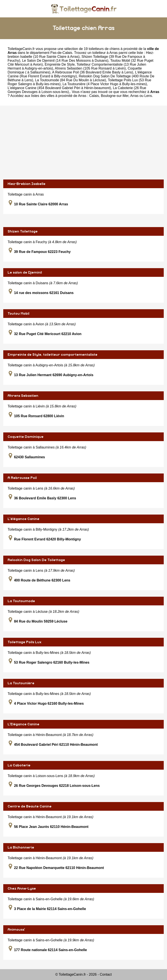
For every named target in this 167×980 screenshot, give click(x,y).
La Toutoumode (21, 601)
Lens (148, 96)
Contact (106, 974)
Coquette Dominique (26, 437)
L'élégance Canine (23, 519)
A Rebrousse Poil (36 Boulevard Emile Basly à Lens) (93, 72)
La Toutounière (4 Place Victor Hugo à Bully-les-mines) (105, 84)
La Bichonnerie (21, 847)
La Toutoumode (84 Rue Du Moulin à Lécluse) (70, 80)
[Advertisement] (83, 143)
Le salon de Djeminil (25, 272)
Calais (94, 96)
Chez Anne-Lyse (22, 889)
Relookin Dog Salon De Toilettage (36, 560)
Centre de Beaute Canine (30, 806)
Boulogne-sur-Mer (115, 96)
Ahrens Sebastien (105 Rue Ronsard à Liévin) (90, 68)
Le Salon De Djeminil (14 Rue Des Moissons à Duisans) (65, 61)
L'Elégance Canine (23, 724)
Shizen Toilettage (23, 231)
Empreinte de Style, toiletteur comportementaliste (53, 355)
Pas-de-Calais (61, 53)
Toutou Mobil (18, 314)
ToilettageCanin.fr (21, 49)
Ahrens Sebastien (23, 396)
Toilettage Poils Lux (25, 642)
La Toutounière (21, 683)
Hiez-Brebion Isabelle (27, 184)
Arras (134, 96)
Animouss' (16, 930)
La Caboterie (19, 765)
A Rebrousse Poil (22, 478)
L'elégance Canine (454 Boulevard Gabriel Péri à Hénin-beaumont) (59, 88)
